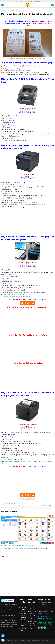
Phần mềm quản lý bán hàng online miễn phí (33, 615)
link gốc (9, 294)
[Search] (52, 5)
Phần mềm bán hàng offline (23, 624)
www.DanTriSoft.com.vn (45, 609)
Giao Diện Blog (36, 642)
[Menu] (2, 5)
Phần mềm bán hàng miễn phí (23, 609)
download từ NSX (41, 205)
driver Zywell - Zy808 (15, 205)
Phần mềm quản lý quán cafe (23, 630)
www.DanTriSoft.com (47, 607)
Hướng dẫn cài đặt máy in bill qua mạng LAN (16, 297)
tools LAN (28, 205)
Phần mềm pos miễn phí (33, 607)
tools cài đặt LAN (29, 461)
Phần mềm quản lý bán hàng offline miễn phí (33, 625)
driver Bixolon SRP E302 (12, 461)
